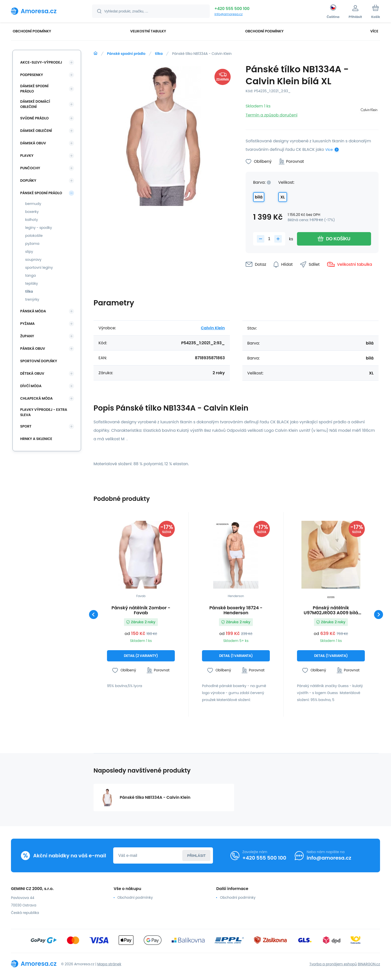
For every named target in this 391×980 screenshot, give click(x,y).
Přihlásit (196, 856)
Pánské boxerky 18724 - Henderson (236, 610)
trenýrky (32, 299)
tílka (159, 54)
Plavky (27, 156)
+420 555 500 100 (232, 9)
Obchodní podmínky (135, 897)
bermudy (33, 204)
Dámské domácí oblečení (35, 104)
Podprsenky (32, 75)
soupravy (33, 260)
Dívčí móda (31, 386)
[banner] (45, 11)
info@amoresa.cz (229, 14)
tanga (30, 275)
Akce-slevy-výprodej (41, 62)
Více (329, 150)
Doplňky (28, 180)
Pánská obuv (33, 349)
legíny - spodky (39, 228)
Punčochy (30, 168)
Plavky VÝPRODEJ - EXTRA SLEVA (44, 412)
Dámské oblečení (36, 131)
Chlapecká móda (36, 398)
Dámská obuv (33, 143)
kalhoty (32, 220)
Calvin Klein (213, 328)
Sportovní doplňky (39, 361)
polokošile (34, 236)
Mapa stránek (109, 964)
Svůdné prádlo (34, 118)
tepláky (32, 283)
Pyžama (27, 324)
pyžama (32, 244)
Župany (27, 336)
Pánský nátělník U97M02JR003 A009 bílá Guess (331, 610)
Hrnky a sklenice (36, 439)
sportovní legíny (39, 267)
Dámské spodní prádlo (34, 89)
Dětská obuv (32, 373)
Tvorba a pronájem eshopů (333, 964)
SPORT (26, 426)
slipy (29, 252)
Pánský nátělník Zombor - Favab (141, 610)
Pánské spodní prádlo (126, 54)
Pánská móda (33, 311)
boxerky (32, 212)
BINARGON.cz (369, 964)
